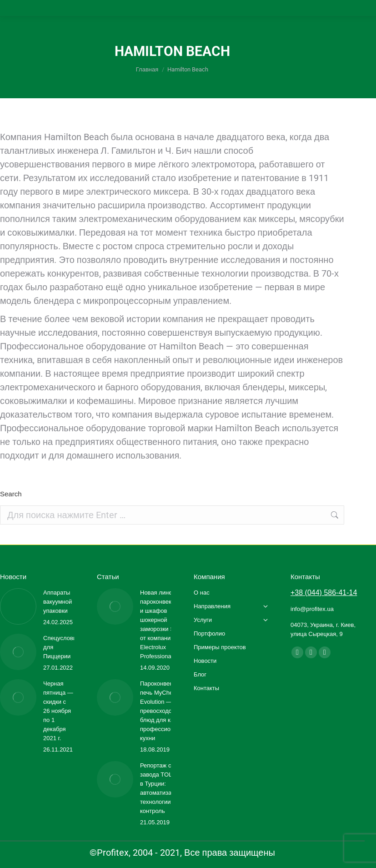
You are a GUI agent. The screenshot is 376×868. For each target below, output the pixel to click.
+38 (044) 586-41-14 (324, 593)
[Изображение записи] (18, 606)
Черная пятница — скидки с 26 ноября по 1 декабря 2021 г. (58, 711)
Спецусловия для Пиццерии (61, 647)
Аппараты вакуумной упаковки (58, 602)
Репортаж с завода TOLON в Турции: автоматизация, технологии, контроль (162, 788)
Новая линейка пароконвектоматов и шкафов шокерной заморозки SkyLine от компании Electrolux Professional (167, 624)
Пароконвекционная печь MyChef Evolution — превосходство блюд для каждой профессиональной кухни (168, 711)
